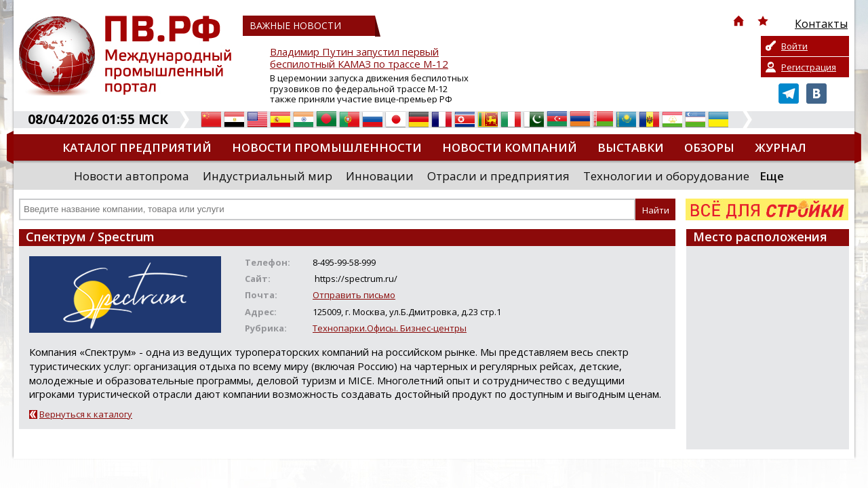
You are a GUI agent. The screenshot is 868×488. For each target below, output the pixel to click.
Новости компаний (510, 147)
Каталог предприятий (137, 147)
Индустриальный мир (268, 176)
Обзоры (709, 147)
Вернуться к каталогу (86, 414)
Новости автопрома (132, 176)
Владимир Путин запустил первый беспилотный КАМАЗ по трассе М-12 (359, 58)
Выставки (631, 147)
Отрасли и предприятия (498, 176)
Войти (794, 46)
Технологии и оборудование (666, 176)
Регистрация (809, 67)
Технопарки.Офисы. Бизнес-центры (390, 328)
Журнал (781, 147)
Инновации (380, 176)
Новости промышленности (327, 147)
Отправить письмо (354, 295)
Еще (772, 176)
